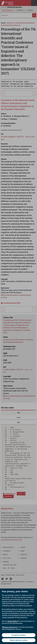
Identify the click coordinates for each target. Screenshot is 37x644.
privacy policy (12, 621)
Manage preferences (10, 627)
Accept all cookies (19, 635)
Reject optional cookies (19, 640)
